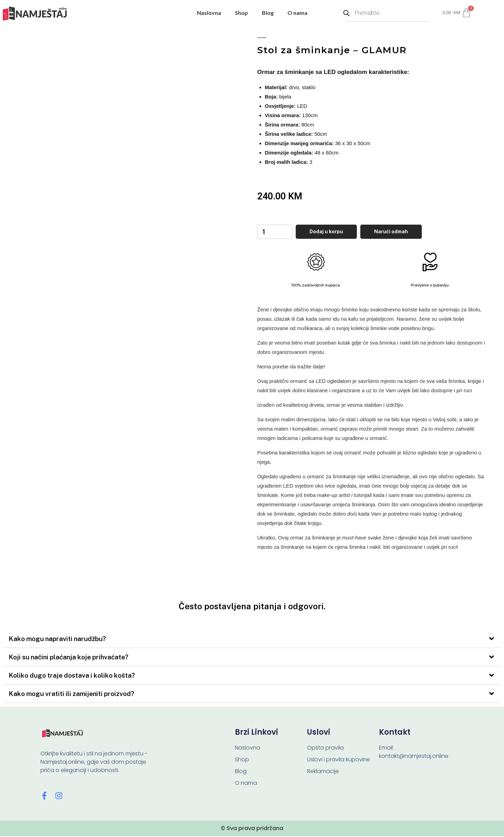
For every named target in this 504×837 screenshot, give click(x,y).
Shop (241, 13)
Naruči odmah (394, 232)
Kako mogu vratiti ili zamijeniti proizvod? (72, 694)
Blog (268, 13)
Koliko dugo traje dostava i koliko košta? (72, 676)
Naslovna (209, 13)
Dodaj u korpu (329, 232)
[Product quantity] (276, 232)
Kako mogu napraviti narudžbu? (57, 639)
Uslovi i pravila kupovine (339, 760)
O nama (297, 13)
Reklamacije (323, 772)
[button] (252, 639)
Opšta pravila (325, 748)
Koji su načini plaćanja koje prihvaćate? (69, 658)
